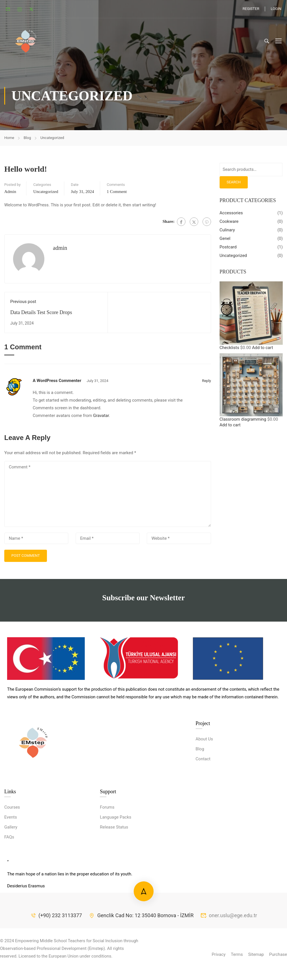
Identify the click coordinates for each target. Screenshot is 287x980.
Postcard (228, 249)
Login (276, 9)
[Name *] (36, 541)
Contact (203, 804)
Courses (12, 852)
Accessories (231, 215)
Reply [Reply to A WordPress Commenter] (207, 383)
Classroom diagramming (243, 422)
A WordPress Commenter (57, 383)
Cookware (229, 224)
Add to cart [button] (263, 350)
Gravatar (101, 418)
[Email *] (108, 541)
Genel (225, 241)
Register (251, 9)
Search (234, 184)
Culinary (227, 232)
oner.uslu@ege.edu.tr (229, 960)
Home (9, 140)
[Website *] (179, 541)
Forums (107, 852)
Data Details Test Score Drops (41, 315)
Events (11, 862)
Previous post (23, 304)
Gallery (11, 872)
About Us (204, 784)
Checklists (229, 350)
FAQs (9, 882)
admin (10, 194)
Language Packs (115, 862)
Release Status (114, 872)
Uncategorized (52, 140)
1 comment (117, 194)
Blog (27, 140)
